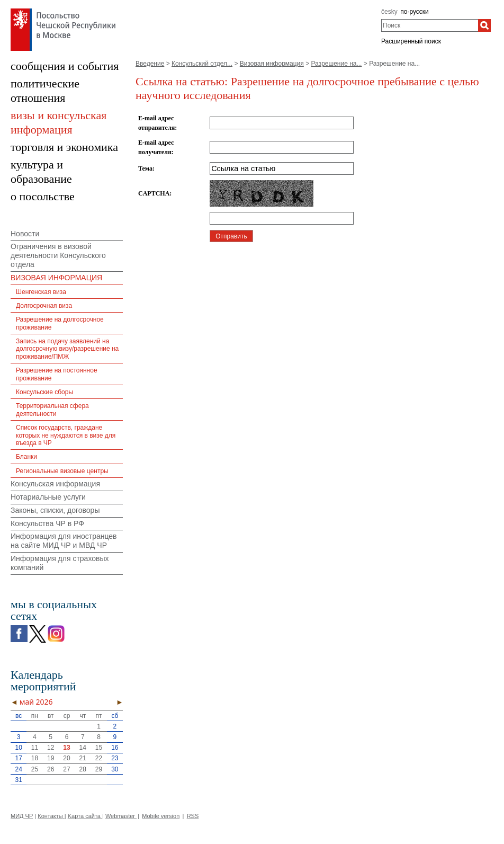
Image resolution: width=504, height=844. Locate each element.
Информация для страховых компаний (60, 563)
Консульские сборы (44, 392)
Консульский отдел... (202, 64)
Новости (25, 234)
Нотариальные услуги (48, 497)
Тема (145, 168)
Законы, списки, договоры (55, 510)
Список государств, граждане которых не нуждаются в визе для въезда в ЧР (66, 435)
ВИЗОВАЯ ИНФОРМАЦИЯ (56, 278)
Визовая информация (272, 64)
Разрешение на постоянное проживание (57, 374)
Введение (150, 64)
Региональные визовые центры (62, 471)
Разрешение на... (337, 64)
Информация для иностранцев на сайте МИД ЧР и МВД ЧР (64, 541)
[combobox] (430, 25)
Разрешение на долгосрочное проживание (60, 323)
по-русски (415, 12)
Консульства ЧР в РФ (47, 523)
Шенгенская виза (41, 292)
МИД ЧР (22, 816)
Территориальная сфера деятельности (52, 410)
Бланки (26, 457)
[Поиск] (484, 25)
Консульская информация (55, 484)
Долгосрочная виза (44, 306)
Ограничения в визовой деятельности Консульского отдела (58, 255)
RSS (193, 816)
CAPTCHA (154, 193)
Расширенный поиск (411, 41)
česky (389, 12)
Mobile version (161, 816)
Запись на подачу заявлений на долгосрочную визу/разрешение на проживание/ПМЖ (67, 349)
